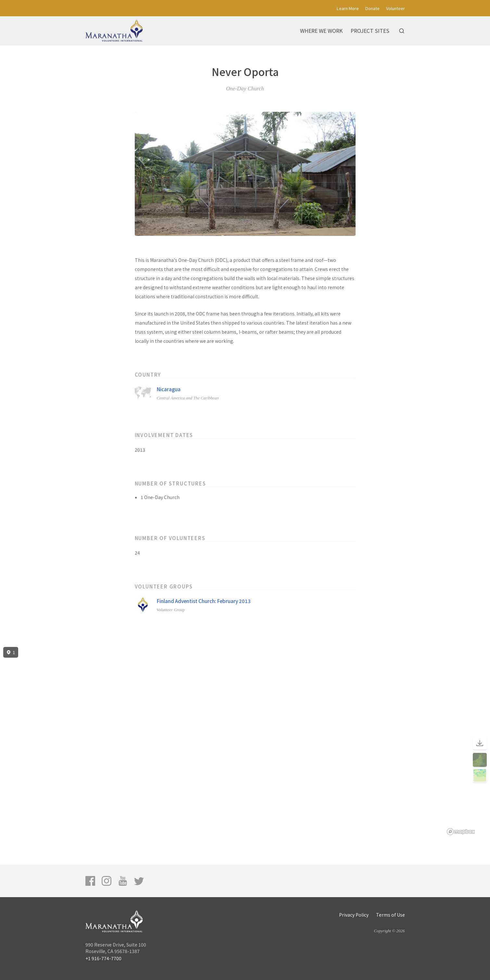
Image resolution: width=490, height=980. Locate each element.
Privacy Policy (354, 915)
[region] (245, 741)
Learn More (348, 8)
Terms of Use (390, 915)
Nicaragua (169, 389)
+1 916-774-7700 (103, 958)
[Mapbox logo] (461, 832)
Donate (372, 8)
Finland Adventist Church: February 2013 (204, 601)
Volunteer (396, 8)
